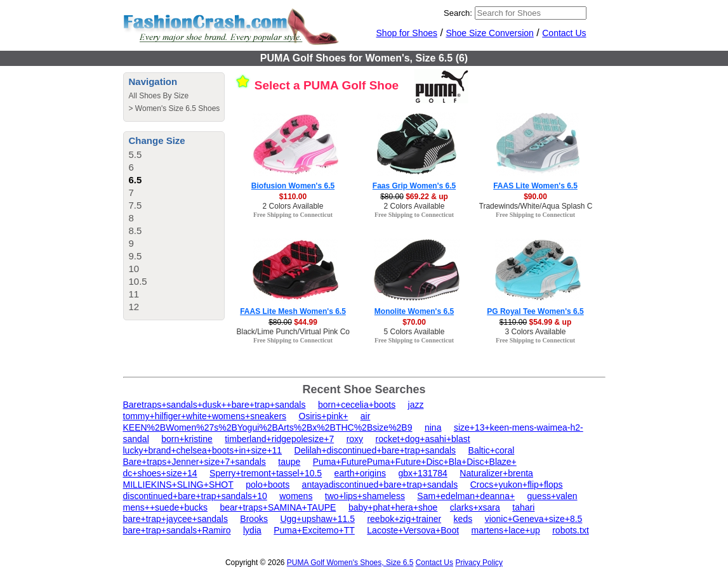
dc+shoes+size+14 (160, 473)
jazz (416, 405)
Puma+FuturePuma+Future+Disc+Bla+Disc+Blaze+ (415, 462)
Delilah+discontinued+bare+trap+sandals (375, 450)
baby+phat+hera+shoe (393, 507)
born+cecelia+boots (357, 405)
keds (463, 519)
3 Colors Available (536, 332)
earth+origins (360, 473)
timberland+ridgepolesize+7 (279, 439)
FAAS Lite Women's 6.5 (535, 186)
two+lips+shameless (365, 496)
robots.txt (571, 530)
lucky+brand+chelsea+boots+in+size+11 (203, 450)
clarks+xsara (475, 507)
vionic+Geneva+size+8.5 (534, 519)
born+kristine (187, 439)
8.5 (136, 231)
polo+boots (268, 485)
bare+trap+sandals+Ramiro (177, 530)
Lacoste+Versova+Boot (413, 530)
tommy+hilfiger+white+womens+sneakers (205, 416)
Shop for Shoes (407, 33)
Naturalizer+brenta (496, 473)
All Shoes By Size (159, 96)
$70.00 (414, 322)
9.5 (136, 256)
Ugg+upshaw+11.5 (317, 519)
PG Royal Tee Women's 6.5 (535, 311)
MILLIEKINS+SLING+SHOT (178, 485)
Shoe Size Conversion (490, 33)
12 (134, 307)
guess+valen (553, 496)
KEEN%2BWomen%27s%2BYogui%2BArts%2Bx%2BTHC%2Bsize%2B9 (268, 427)
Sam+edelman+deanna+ (466, 496)
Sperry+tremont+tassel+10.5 (266, 473)
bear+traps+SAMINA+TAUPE (278, 507)
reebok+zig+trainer (404, 519)
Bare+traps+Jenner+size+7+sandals (195, 462)
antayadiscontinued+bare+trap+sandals (380, 485)
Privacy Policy (479, 563)
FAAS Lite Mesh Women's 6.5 (293, 311)
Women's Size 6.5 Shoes (177, 108)
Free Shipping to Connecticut (293, 215)
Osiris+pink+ (324, 416)
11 (134, 294)
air (366, 416)
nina (433, 427)
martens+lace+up (506, 530)
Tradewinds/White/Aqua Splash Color (542, 206)
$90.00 (535, 197)
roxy (355, 439)
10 (134, 269)
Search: (458, 13)
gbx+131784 (422, 473)
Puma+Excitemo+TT (314, 530)
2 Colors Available (293, 206)
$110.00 (293, 197)
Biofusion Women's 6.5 (293, 186)
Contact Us (564, 33)
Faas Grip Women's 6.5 (414, 186)
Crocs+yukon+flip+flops (517, 485)
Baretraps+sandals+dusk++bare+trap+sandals (215, 405)
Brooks (254, 519)
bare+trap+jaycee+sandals (175, 519)
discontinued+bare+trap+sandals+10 (195, 496)
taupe (289, 462)
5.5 (136, 154)
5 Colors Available (414, 332)
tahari (523, 507)
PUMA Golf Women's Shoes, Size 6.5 (350, 563)
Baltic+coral (492, 450)
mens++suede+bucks (165, 507)
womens (296, 496)
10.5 (138, 281)
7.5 (136, 205)
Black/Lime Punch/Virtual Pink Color (298, 332)
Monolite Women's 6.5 (414, 311)
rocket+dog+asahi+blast (423, 439)
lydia (252, 530)
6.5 (136, 180)
